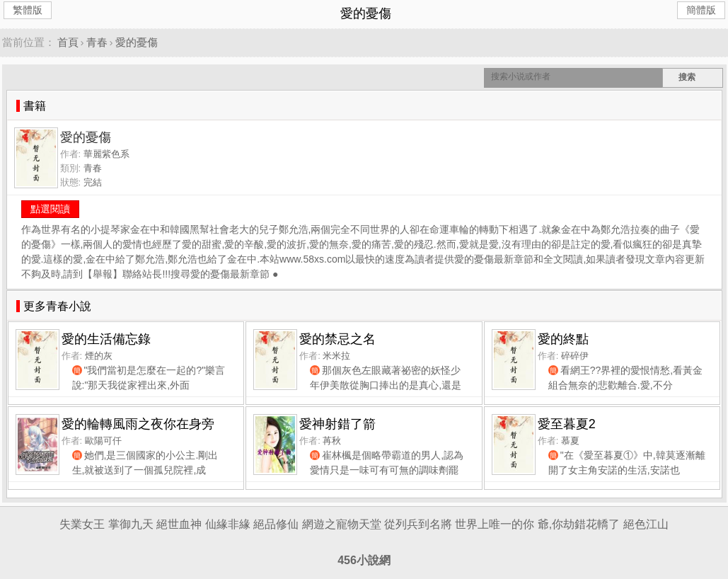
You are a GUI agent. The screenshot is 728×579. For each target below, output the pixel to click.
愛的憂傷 (137, 42)
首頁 (68, 42)
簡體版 (701, 10)
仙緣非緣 (228, 524)
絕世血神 (179, 524)
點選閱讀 (50, 209)
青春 (97, 42)
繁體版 (28, 10)
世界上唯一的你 (495, 524)
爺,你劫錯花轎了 (579, 524)
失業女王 (82, 524)
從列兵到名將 (418, 524)
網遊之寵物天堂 (342, 524)
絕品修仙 (276, 524)
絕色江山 (646, 524)
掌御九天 (131, 524)
